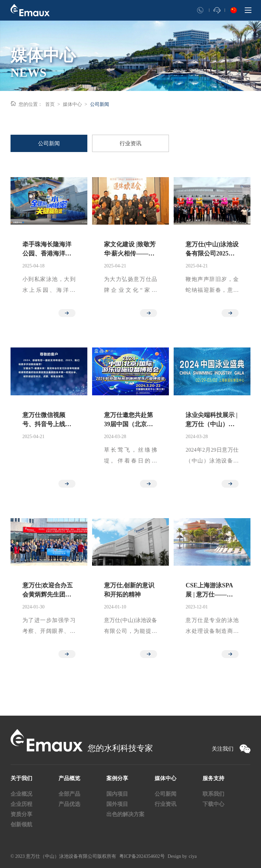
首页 (50, 104)
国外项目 (117, 804)
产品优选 (69, 804)
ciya (193, 856)
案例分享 (117, 778)
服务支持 (213, 778)
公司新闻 (100, 104)
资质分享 (21, 814)
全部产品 (69, 794)
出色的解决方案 (125, 814)
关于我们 (21, 778)
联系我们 (213, 794)
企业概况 (21, 794)
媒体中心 (72, 104)
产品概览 (69, 778)
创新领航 (21, 824)
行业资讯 (166, 804)
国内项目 (117, 794)
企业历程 (21, 804)
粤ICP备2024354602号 (142, 856)
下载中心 (213, 804)
